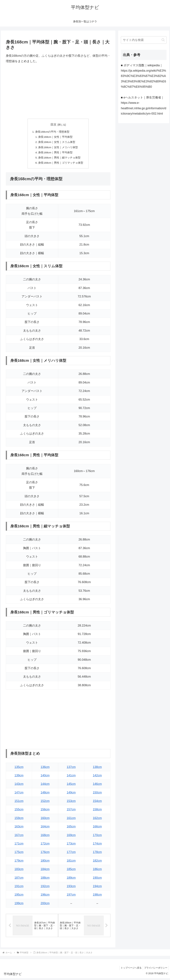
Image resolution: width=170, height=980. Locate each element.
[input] (144, 40)
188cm (45, 879)
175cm (19, 854)
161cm (71, 820)
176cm (45, 854)
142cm (97, 777)
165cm (71, 828)
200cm (45, 905)
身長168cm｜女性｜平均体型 (56, 137)
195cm (19, 896)
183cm (19, 871)
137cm (71, 768)
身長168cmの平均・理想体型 (52, 132)
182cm (97, 862)
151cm (19, 803)
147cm (19, 794)
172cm (45, 845)
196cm (45, 896)
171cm (19, 845)
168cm (45, 837)
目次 (53, 125)
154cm (97, 803)
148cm (45, 794)
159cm (19, 820)
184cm (45, 871)
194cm (97, 888)
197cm (71, 896)
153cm (71, 803)
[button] (163, 40)
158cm (97, 811)
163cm (19, 828)
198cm (97, 896)
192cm (45, 888)
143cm (19, 786)
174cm (97, 845)
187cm (19, 879)
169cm (71, 837)
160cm (45, 820)
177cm (71, 854)
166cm (97, 828)
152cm (45, 803)
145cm (71, 786)
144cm (45, 786)
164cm (45, 828)
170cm (97, 837)
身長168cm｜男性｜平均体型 (56, 153)
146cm (97, 786)
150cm (97, 794)
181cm (71, 862)
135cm (19, 768)
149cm (71, 794)
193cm (71, 888)
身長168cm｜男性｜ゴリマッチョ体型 (61, 164)
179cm (19, 862)
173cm (71, 845)
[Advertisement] (58, 91)
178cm (97, 854)
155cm (19, 811)
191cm (19, 888)
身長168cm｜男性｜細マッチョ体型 (60, 159)
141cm (71, 777)
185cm (71, 871)
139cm (19, 777)
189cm (71, 879)
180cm (45, 862)
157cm (71, 811)
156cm (45, 811)
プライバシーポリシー (155, 970)
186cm (97, 871)
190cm (97, 879)
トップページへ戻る (130, 970)
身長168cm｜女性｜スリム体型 (57, 143)
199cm (19, 905)
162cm (97, 820)
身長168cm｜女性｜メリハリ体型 (58, 148)
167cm (19, 837)
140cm (45, 777)
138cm (97, 768)
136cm (45, 768)
